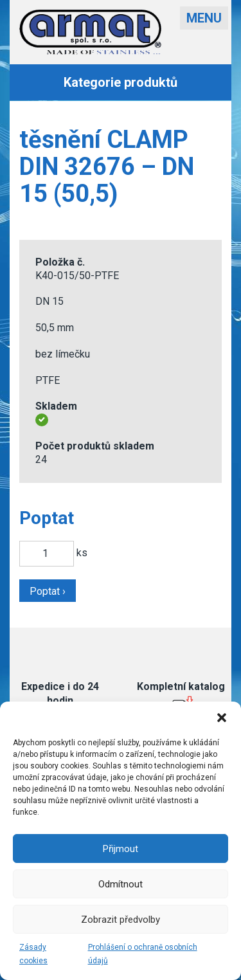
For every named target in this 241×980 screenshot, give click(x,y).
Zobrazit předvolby (121, 920)
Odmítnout (121, 884)
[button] (222, 718)
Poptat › (48, 591)
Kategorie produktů (121, 82)
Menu (204, 18)
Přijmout (121, 849)
